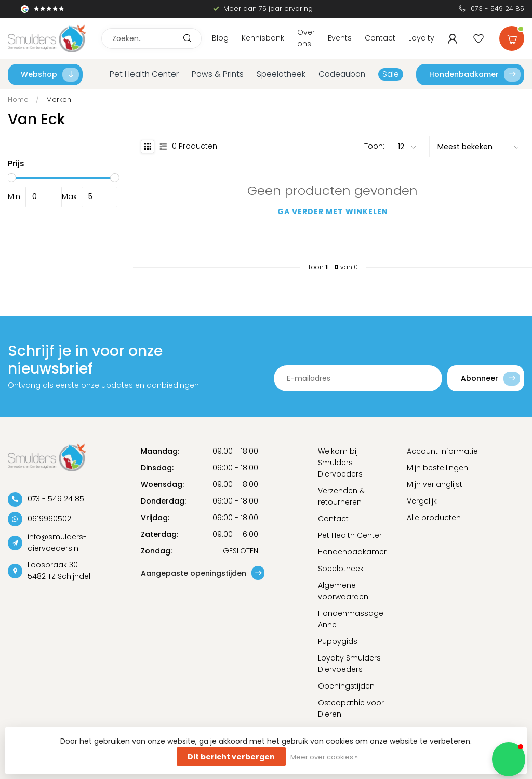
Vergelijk (422, 501)
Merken (59, 100)
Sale (391, 74)
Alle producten (434, 518)
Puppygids (338, 641)
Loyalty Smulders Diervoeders (349, 664)
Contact (380, 38)
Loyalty (421, 38)
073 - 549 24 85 (497, 9)
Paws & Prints (218, 74)
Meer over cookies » (324, 757)
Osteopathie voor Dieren (351, 708)
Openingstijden (346, 686)
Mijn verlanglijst (435, 484)
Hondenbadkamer (475, 75)
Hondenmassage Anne (351, 619)
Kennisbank (263, 38)
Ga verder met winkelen (333, 212)
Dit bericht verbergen (231, 757)
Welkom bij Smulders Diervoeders (340, 463)
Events (340, 38)
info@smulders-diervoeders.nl (57, 543)
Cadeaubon (342, 74)
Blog (220, 38)
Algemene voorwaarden (343, 591)
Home (18, 100)
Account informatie (442, 451)
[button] (509, 759)
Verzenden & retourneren (341, 496)
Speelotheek (281, 74)
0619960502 (49, 519)
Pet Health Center (144, 74)
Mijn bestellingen (437, 468)
